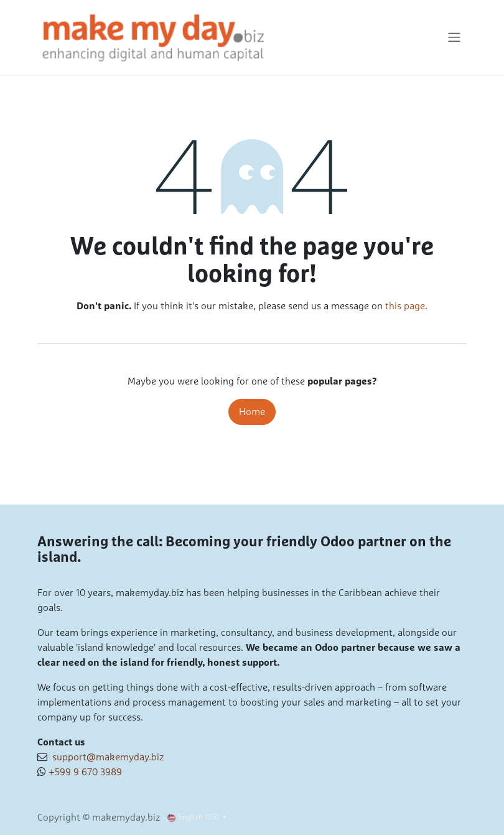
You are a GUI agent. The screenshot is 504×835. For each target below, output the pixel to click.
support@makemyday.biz (105, 757)
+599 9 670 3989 (85, 772)
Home (252, 412)
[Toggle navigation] (454, 38)
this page (405, 306)
